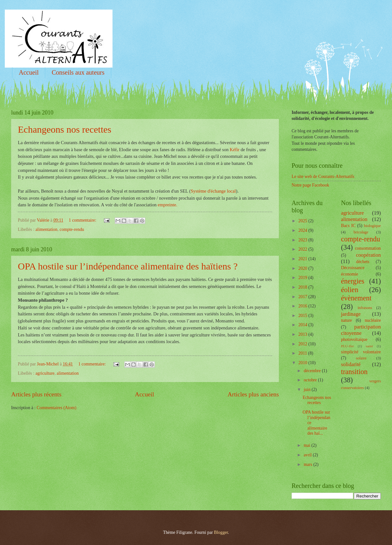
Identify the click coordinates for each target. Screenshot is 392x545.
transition (354, 372)
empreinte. (168, 205)
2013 (303, 334)
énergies (353, 281)
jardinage (351, 314)
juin (308, 390)
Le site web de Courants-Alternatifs (323, 177)
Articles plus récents (36, 394)
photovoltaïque (354, 339)
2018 (303, 287)
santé (369, 346)
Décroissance (353, 268)
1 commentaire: (83, 220)
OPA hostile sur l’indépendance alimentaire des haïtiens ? (128, 266)
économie (350, 274)
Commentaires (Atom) (57, 408)
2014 (303, 325)
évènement (356, 298)
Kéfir (235, 150)
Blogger (221, 532)
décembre (313, 371)
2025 (303, 221)
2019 (303, 278)
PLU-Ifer (347, 346)
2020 (303, 268)
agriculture (45, 373)
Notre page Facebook (310, 185)
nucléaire (373, 320)
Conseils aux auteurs (78, 72)
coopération (368, 255)
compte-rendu (72, 229)
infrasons (365, 308)
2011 (303, 353)
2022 (303, 249)
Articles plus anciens (253, 394)
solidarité (351, 364)
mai (308, 445)
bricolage (361, 232)
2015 (303, 316)
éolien (350, 290)
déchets (363, 262)
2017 (303, 297)
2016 (303, 306)
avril (308, 455)
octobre (311, 380)
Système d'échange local (213, 191)
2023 (303, 240)
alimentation (46, 229)
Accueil (29, 72)
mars (309, 464)
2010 (303, 363)
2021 (303, 259)
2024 (303, 230)
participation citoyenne (361, 330)
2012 (303, 344)
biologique (372, 226)
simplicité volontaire (361, 352)
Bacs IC (348, 226)
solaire (361, 358)
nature (346, 320)
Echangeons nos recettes (65, 129)
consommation (368, 248)
